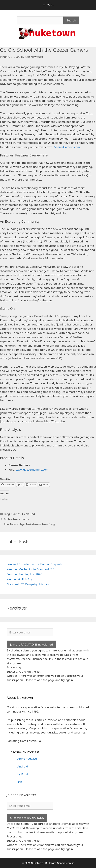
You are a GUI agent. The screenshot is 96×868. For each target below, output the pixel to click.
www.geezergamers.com (32, 469)
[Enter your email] (30, 632)
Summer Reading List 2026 (24, 574)
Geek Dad (28, 514)
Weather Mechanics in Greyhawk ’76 (30, 569)
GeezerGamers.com (67, 147)
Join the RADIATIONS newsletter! (32, 644)
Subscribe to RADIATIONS (27, 818)
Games (16, 514)
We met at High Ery (19, 579)
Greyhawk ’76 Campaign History (28, 584)
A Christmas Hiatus (16, 519)
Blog (7, 514)
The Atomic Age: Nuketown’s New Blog (29, 524)
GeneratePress (65, 863)
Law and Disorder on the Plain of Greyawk (34, 564)
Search (71, 20)
